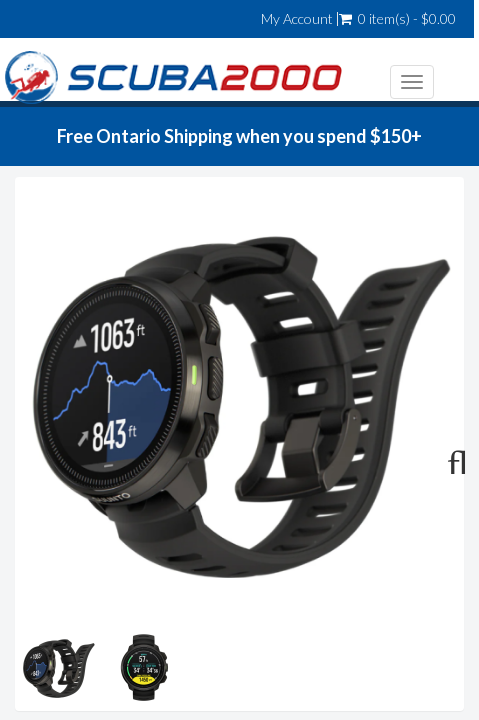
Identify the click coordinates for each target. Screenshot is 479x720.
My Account (297, 19)
